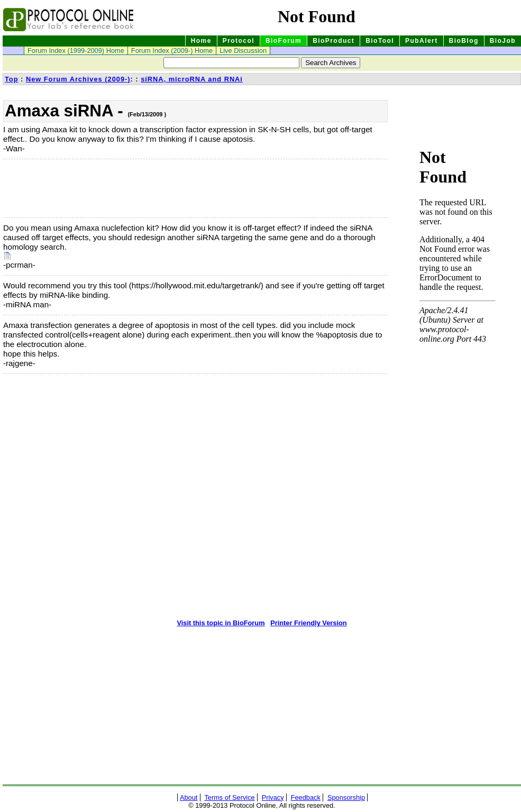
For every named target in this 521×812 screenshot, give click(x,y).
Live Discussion (243, 51)
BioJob (503, 41)
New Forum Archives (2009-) (78, 79)
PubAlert (422, 41)
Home (201, 41)
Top (12, 79)
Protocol (239, 41)
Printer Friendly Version (308, 623)
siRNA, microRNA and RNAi (192, 79)
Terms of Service (229, 797)
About (189, 797)
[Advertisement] (56, 188)
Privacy (273, 797)
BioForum (284, 41)
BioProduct (333, 41)
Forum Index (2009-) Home (172, 51)
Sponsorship (346, 797)
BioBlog (464, 41)
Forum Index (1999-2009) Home (76, 51)
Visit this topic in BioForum (221, 623)
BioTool (380, 41)
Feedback (306, 797)
